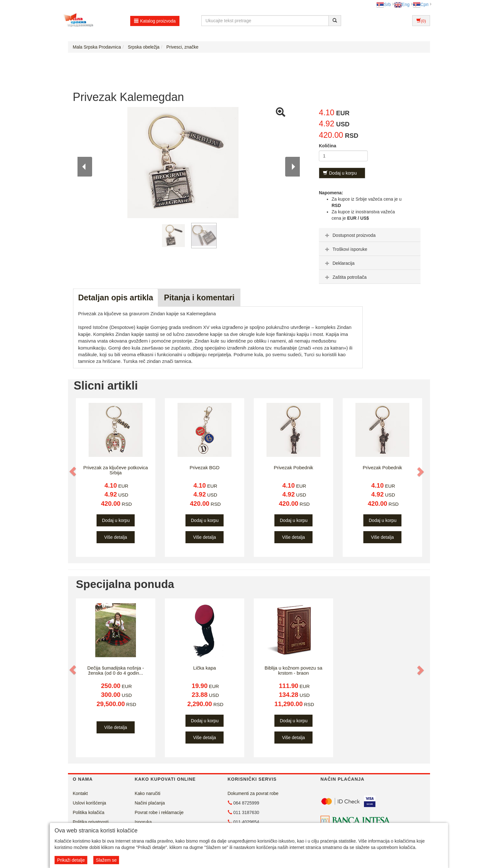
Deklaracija (339, 263)
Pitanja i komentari (199, 297)
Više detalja (116, 537)
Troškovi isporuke (345, 249)
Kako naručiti (148, 793)
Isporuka (143, 822)
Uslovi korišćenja (89, 803)
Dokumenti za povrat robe (253, 793)
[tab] (370, 235)
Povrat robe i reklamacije (159, 812)
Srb (384, 4)
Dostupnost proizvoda (350, 235)
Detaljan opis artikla (116, 297)
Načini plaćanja (150, 803)
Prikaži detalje (71, 860)
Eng (402, 4)
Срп (421, 4)
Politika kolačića (89, 812)
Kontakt (80, 793)
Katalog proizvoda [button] (155, 21)
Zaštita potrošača (345, 277)
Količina (327, 146)
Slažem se (106, 860)
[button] (73, 471)
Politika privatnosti (91, 822)
